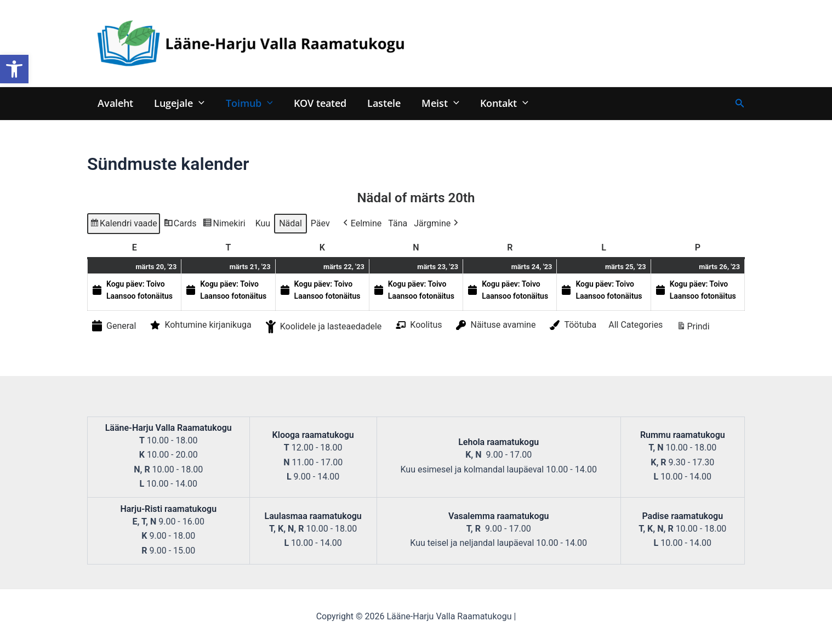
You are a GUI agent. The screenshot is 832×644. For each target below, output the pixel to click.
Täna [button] (398, 223)
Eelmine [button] (361, 224)
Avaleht (115, 103)
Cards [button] (180, 225)
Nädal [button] (290, 223)
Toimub (246, 103)
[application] (197, 103)
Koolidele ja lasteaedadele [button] (323, 327)
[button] (14, 69)
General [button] (113, 326)
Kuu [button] (263, 223)
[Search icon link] (740, 103)
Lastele (378, 103)
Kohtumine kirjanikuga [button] (200, 326)
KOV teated (316, 103)
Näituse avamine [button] (495, 326)
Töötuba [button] (572, 326)
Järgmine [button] (437, 224)
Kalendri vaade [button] (123, 225)
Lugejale (178, 103)
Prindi (693, 329)
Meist (434, 103)
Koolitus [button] (418, 325)
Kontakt (496, 103)
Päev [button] (320, 223)
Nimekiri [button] (224, 225)
